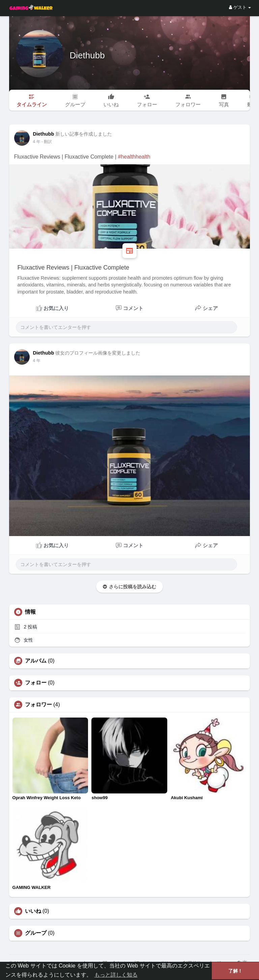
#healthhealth (134, 157)
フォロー (36, 683)
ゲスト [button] (240, 7)
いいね (33, 911)
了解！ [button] (235, 971)
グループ (36, 933)
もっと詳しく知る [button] (116, 975)
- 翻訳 (47, 142)
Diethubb (87, 55)
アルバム (36, 661)
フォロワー (38, 705)
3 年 (37, 142)
